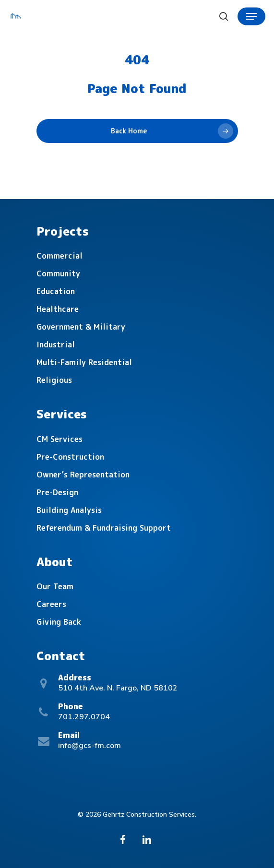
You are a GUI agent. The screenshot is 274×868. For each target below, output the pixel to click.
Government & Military (81, 327)
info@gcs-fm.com (89, 746)
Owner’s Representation (83, 475)
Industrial (56, 345)
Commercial (60, 256)
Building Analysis (69, 510)
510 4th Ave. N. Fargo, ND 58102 (118, 688)
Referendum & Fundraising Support (104, 528)
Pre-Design (57, 492)
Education (56, 291)
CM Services (60, 439)
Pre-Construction (70, 457)
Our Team (55, 586)
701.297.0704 (84, 717)
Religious (54, 380)
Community (58, 273)
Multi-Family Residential (84, 362)
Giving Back (59, 622)
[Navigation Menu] (251, 16)
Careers (51, 604)
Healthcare (58, 309)
